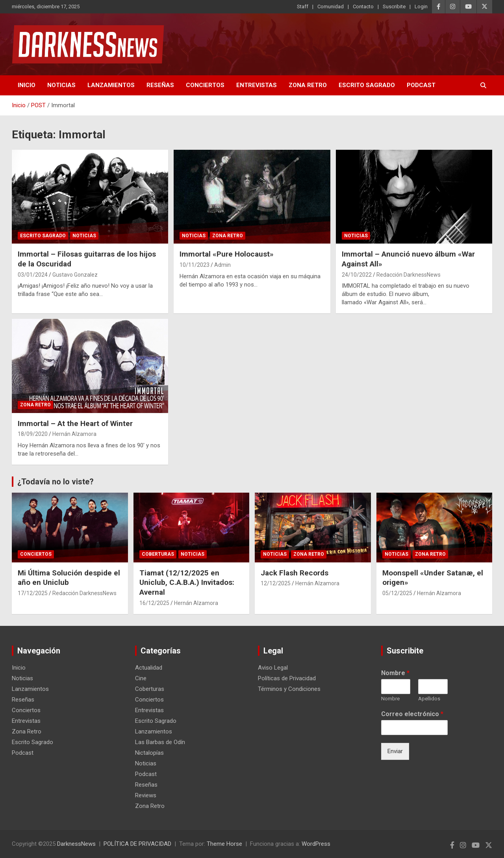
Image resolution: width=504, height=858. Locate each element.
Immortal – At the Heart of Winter (75, 423)
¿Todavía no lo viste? (56, 482)
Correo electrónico (412, 714)
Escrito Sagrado (367, 85)
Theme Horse (224, 844)
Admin (222, 265)
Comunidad (331, 7)
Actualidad (149, 668)
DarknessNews (76, 844)
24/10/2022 (357, 275)
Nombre (395, 673)
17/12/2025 (33, 593)
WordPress (316, 844)
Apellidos (429, 699)
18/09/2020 (33, 434)
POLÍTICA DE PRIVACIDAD (137, 844)
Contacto (363, 7)
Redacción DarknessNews (409, 275)
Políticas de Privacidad (287, 678)
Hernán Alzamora (74, 434)
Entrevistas (257, 85)
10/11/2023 (195, 265)
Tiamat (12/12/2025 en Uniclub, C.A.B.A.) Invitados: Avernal (187, 583)
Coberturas (158, 554)
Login (421, 7)
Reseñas (160, 85)
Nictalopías (149, 753)
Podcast (421, 85)
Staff (303, 7)
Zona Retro (308, 85)
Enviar (395, 751)
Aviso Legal (273, 668)
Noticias (61, 85)
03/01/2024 (33, 275)
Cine (141, 678)
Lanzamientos (111, 85)
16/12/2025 (154, 603)
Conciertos (205, 85)
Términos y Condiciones (289, 689)
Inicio (27, 85)
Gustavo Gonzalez (75, 275)
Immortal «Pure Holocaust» (227, 254)
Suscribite (394, 7)
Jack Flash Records (295, 573)
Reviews (146, 795)
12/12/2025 (276, 583)
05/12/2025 (397, 593)
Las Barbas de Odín (160, 742)
